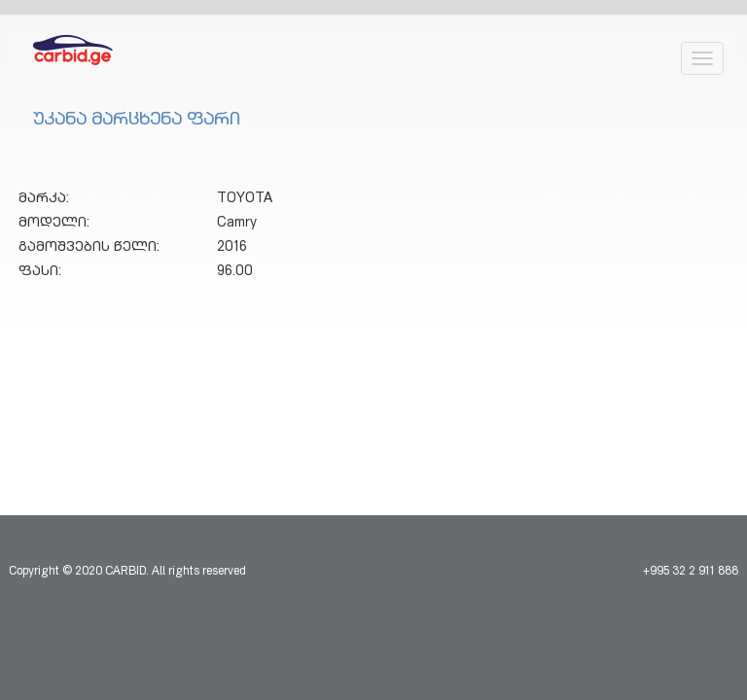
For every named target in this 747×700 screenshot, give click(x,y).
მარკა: (44, 199)
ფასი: (40, 272)
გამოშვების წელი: (89, 248)
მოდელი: (54, 224)
